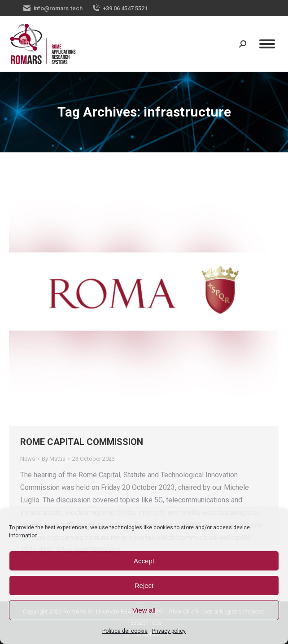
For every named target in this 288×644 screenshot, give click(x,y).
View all (144, 610)
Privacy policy (169, 631)
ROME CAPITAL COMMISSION (82, 442)
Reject (144, 586)
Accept (144, 561)
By (54, 459)
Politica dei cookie (125, 631)
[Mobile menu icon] (267, 44)
